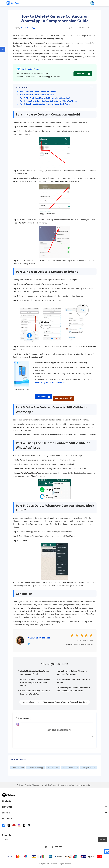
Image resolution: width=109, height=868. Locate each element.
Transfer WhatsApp (28, 28)
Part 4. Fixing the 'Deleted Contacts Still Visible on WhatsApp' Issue (49, 101)
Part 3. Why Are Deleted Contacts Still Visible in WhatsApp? (45, 98)
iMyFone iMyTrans (32, 69)
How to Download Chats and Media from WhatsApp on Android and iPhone (35, 681)
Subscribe (103, 838)
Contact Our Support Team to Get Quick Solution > (66, 701)
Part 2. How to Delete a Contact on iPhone (38, 95)
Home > (22, 783)
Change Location (88, 766)
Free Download (82, 74)
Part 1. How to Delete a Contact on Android (39, 92)
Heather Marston (39, 636)
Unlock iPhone (18, 766)
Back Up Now (41, 397)
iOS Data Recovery (70, 766)
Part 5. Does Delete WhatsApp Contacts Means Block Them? (46, 104)
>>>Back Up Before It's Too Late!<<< (50, 383)
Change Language (55, 845)
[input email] (50, 838)
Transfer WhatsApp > (33, 783)
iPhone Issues (53, 766)
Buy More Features (65, 397)
